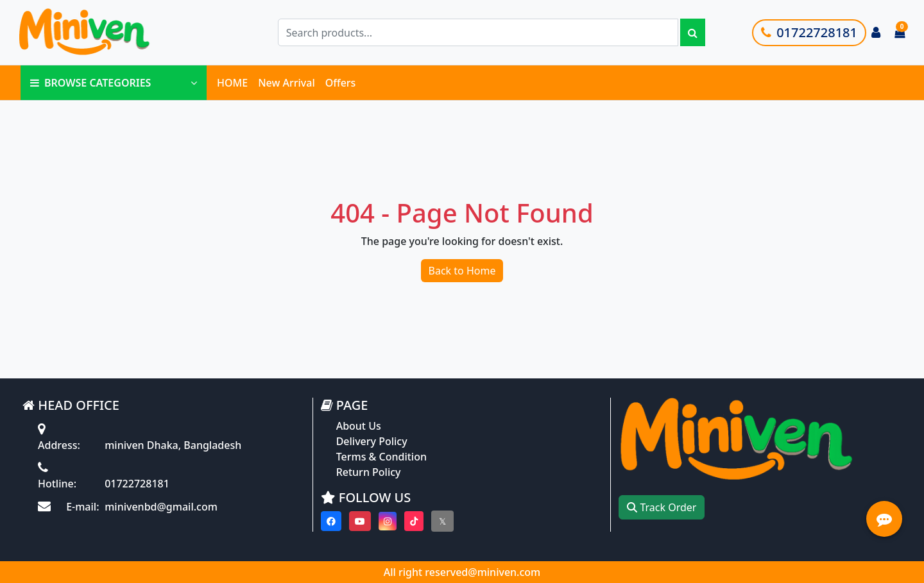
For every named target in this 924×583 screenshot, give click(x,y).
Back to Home (462, 271)
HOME (232, 83)
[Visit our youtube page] (360, 521)
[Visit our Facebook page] (331, 521)
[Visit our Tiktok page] (414, 521)
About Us (359, 426)
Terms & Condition (381, 457)
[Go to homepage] (111, 32)
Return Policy (369, 472)
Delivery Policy (372, 441)
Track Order (662, 507)
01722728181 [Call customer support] (809, 32)
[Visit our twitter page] (442, 521)
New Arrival (287, 83)
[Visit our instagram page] (388, 521)
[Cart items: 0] (900, 33)
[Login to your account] (876, 33)
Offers (341, 83)
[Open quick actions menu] (884, 519)
